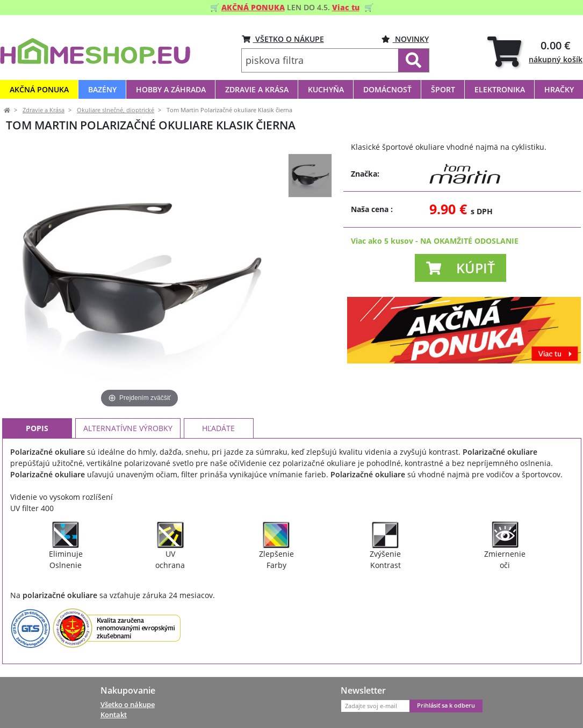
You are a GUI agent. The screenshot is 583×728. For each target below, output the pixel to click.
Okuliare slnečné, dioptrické (116, 110)
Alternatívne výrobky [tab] (128, 428)
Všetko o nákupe (128, 704)
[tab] (535, 51)
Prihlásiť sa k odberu (446, 705)
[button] (460, 268)
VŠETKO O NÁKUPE (283, 39)
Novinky (405, 39)
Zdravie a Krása (44, 110)
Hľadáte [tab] (218, 428)
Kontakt (114, 715)
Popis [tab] (37, 428)
